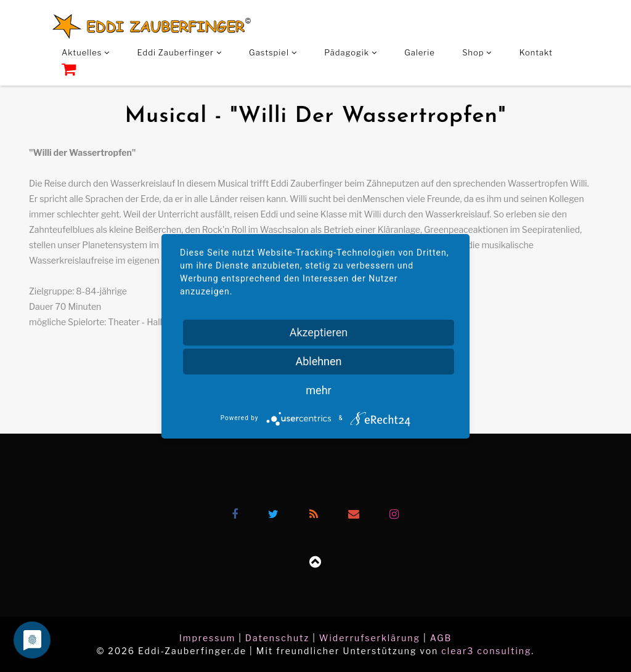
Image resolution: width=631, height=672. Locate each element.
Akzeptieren (319, 332)
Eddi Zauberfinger (180, 52)
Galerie (420, 52)
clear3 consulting (486, 651)
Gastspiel (273, 52)
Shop (477, 52)
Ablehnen (318, 361)
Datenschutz (277, 638)
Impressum (208, 638)
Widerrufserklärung (370, 638)
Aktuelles (86, 52)
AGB (441, 638)
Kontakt (536, 52)
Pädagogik (351, 52)
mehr (318, 390)
